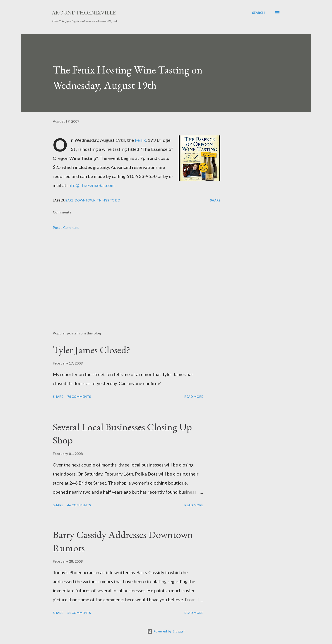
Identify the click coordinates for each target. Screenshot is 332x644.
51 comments (79, 613)
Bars (70, 200)
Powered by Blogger (166, 631)
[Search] (258, 13)
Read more (194, 397)
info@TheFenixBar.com (91, 185)
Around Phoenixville (84, 13)
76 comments (79, 397)
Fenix (140, 140)
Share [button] (215, 200)
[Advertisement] (129, 275)
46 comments (79, 505)
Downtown (85, 200)
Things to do (109, 200)
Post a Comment (66, 227)
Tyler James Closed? (91, 350)
